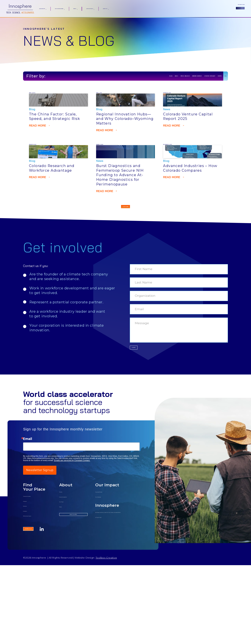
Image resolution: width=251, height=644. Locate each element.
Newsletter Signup (40, 545)
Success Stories (106, 566)
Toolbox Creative (106, 637)
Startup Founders (35, 570)
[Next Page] (125, 271)
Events (64, 566)
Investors (29, 585)
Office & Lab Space (36, 590)
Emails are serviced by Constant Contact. (72, 535)
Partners (29, 580)
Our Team (66, 576)
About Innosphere (72, 571)
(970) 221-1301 (105, 596)
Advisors (29, 575)
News (63, 581)
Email (28, 513)
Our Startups (104, 571)
